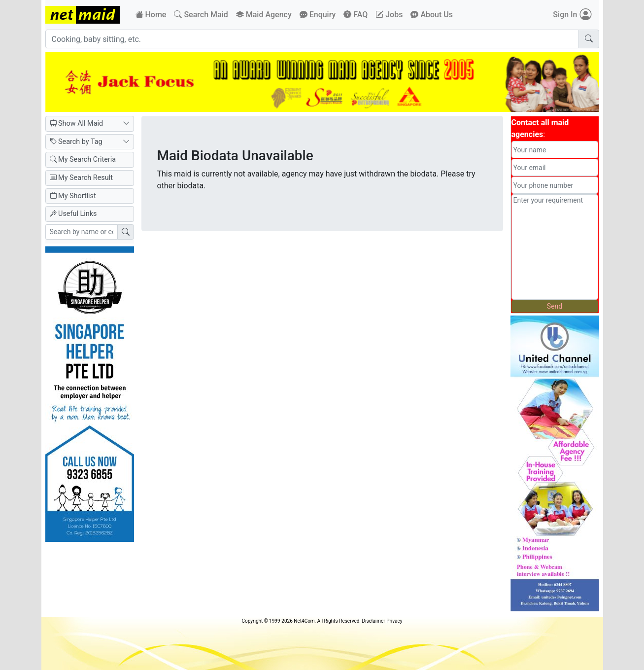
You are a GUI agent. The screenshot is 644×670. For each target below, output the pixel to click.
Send (555, 306)
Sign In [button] (572, 15)
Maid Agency (264, 15)
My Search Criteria (83, 159)
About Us (432, 15)
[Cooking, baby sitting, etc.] (312, 39)
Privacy (394, 621)
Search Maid (201, 15)
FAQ (356, 15)
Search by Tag (90, 142)
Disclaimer (373, 621)
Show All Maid (90, 124)
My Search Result (81, 178)
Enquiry (318, 15)
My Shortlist (73, 196)
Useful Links (73, 214)
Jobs (389, 15)
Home (151, 15)
